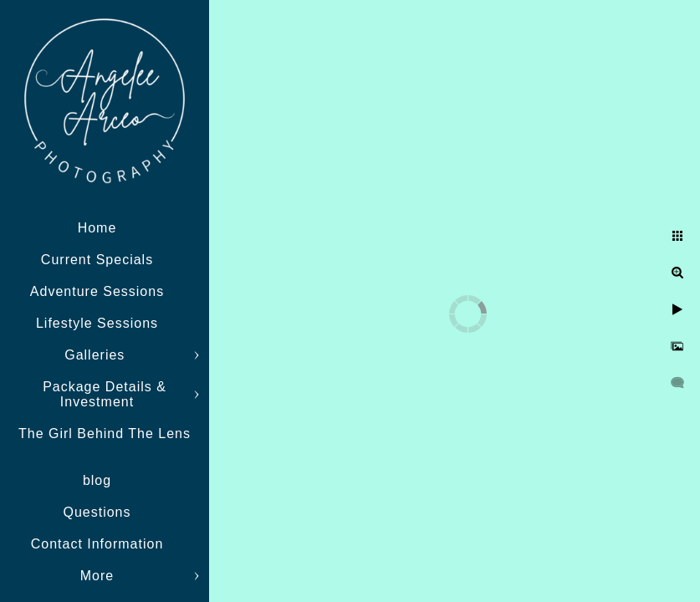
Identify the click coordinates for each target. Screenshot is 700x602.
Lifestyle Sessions (97, 323)
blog (97, 480)
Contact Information (97, 544)
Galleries (97, 355)
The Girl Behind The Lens (105, 434)
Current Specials (97, 260)
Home (97, 228)
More (97, 576)
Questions (97, 512)
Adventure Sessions (97, 291)
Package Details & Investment (105, 394)
